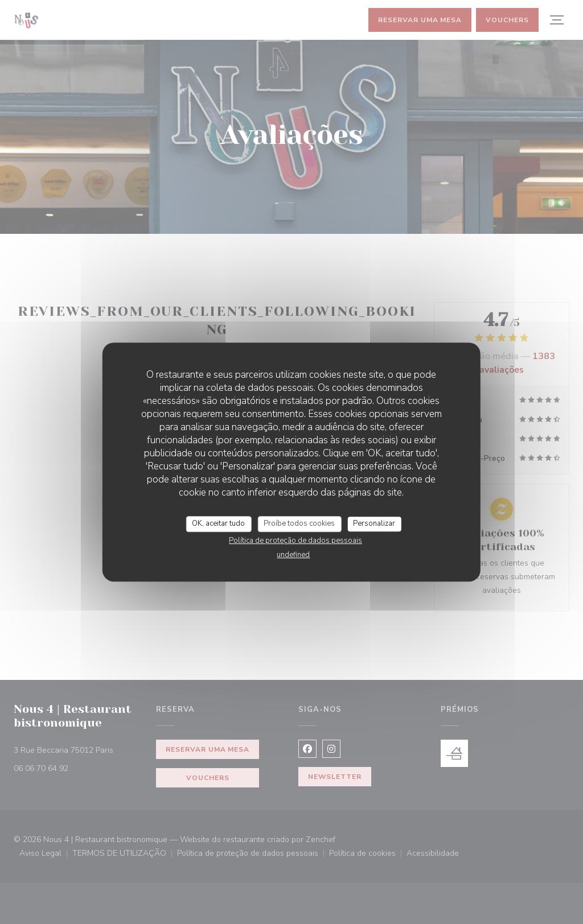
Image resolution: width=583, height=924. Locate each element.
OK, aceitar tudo (218, 523)
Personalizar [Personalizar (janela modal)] (374, 523)
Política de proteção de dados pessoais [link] (295, 541)
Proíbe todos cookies (299, 523)
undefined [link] (293, 555)
